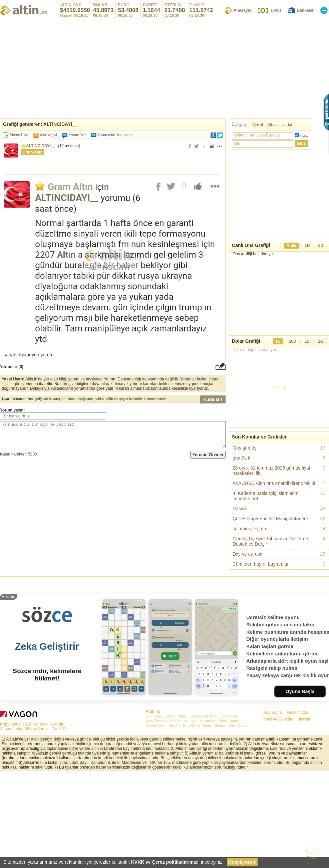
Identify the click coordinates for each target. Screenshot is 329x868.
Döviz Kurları (229, 721)
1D (307, 246)
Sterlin (220, 726)
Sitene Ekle (19, 135)
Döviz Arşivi (238, 726)
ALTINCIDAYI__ (60, 124)
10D (293, 341)
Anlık (291, 246)
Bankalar (305, 10)
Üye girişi (240, 124)
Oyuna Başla (300, 691)
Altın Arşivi (49, 135)
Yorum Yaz (77, 135)
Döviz (276, 10)
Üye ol (258, 124)
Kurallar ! (213, 399)
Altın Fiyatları (156, 721)
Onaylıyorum (242, 862)
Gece (312, 858)
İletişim (305, 719)
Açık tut (304, 136)
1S (307, 341)
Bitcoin (174, 726)
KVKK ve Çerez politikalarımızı (165, 862)
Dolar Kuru (229, 716)
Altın (182, 716)
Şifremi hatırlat (280, 124)
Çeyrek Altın (155, 726)
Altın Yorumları (203, 721)
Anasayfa (242, 10)
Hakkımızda (297, 712)
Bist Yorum (179, 721)
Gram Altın (33, 152)
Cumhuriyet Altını (204, 716)
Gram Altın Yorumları (113, 135)
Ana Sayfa (272, 712)
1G (321, 341)
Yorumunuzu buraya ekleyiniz (113, 437)
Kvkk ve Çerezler (278, 719)
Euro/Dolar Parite (197, 726)
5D (321, 246)
